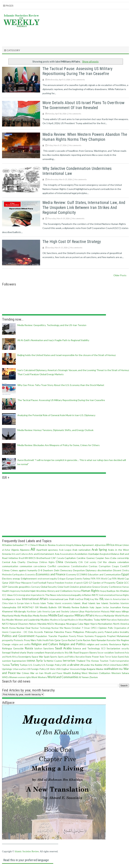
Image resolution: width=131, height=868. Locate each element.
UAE (64, 665)
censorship (123, 558)
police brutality (121, 632)
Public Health (43, 640)
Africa (110, 545)
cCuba (113, 558)
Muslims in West (76, 620)
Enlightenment (29, 579)
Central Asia (9, 562)
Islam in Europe (16, 603)
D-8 (40, 570)
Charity (21, 562)
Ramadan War (114, 640)
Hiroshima (41, 591)
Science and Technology (86, 648)
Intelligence (8, 599)
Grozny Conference (111, 587)
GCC (126, 583)
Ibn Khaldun (122, 591)
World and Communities (63, 677)
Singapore (84, 653)
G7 (90, 583)
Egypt (125, 574)
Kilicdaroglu (20, 611)
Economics (30, 575)
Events (78, 579)
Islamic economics (64, 603)
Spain (47, 657)
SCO (103, 649)
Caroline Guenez (86, 558)
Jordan (106, 607)
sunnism (6, 661)
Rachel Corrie (75, 640)
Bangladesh (105, 554)
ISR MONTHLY (26, 607)
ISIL (102, 599)
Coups (115, 566)
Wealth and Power (53, 673)
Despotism (79, 570)
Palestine (59, 632)
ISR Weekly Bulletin (46, 607)
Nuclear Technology (41, 628)
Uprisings (7, 669)
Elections (7, 579)
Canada (60, 558)
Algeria (15, 550)
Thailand (81, 661)
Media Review (40, 616)
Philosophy (91, 632)
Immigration (25, 595)
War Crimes (23, 673)
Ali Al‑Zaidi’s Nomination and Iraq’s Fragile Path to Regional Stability (53, 340)
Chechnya (32, 562)
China (59, 562)
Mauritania (8, 616)
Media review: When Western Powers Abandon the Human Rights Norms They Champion (85, 137)
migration (69, 616)
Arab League (65, 550)
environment (44, 579)
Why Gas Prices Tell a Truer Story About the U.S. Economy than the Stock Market (61, 385)
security (125, 649)
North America (121, 624)
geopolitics (25, 587)
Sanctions (49, 648)
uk (68, 665)
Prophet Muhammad (118, 636)
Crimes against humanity (24, 570)
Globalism (74, 587)
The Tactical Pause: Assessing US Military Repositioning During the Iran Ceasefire (77, 71)
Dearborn (48, 570)
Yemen (85, 677)
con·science (40, 566)
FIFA (93, 579)
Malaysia (105, 612)
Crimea (6, 570)
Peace (68, 632)
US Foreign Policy (36, 669)
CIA (81, 562)
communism (26, 566)
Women (13, 677)
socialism (109, 652)
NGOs (51, 624)
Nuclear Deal (23, 628)
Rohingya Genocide (13, 648)
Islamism (125, 603)
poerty (101, 632)
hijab (33, 591)
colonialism (123, 562)
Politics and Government (18, 636)
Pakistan (49, 632)
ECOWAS (82, 574)
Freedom (59, 583)
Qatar (58, 640)
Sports (54, 657)
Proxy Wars (30, 640)
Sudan (114, 657)
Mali (112, 611)
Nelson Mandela (38, 624)
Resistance (115, 644)
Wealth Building (72, 673)
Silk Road (74, 652)
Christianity (71, 562)
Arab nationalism (81, 550)
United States (116, 665)
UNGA (106, 665)
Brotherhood (43, 558)
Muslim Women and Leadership (23, 620)
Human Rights (90, 591)
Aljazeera (25, 550)
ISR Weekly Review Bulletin (73, 607)
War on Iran (37, 673)
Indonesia (66, 595)
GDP (5, 587)
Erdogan (62, 579)
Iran (72, 599)
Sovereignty (25, 657)
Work (34, 677)
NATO (5, 624)
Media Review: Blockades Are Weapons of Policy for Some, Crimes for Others (59, 445)
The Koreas (92, 661)
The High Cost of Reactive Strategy (72, 242)
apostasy (53, 550)
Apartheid (42, 550)
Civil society (90, 562)
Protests (18, 640)
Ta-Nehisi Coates (53, 661)
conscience (64, 566)
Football (42, 583)
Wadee (100, 669)
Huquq (103, 591)
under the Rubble (93, 665)
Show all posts (90, 61)
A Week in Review (46, 545)
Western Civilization (100, 673)
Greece (96, 587)
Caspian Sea (102, 558)
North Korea (9, 628)
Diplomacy (91, 570)
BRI (26, 558)
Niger (87, 624)
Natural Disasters (19, 624)
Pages (8, 6)
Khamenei (7, 611)
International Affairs (35, 599)
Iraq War (94, 599)
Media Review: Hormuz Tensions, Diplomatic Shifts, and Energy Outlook (55, 430)
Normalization (105, 624)
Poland (108, 632)
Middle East (56, 615)
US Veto (51, 669)
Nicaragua (60, 624)
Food (35, 583)
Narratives (112, 620)
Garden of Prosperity (104, 583)
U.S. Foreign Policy (51, 665)
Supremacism (19, 661)
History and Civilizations (60, 591)
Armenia (6, 554)
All (33, 549)
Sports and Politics (66, 657)
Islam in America (113, 599)
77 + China (30, 545)
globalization (86, 587)
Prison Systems (85, 636)
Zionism (94, 677)
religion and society (97, 644)
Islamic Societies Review (27, 851)
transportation (122, 661)
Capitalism (70, 558)
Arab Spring (99, 550)
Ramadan (101, 640)
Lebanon (74, 612)
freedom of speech (74, 583)
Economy (71, 574)
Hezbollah (25, 591)
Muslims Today (92, 620)
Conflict (52, 566)
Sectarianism (113, 648)
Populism (63, 636)
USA (58, 669)
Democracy (66, 570)
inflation (87, 595)
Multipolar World (113, 616)
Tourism (104, 661)
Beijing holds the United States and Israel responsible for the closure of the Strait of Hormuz (67, 355)
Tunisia (6, 665)
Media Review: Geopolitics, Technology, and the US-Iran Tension (52, 325)
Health (6, 591)
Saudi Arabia (63, 648)
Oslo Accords (36, 632)
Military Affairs (85, 615)
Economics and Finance (51, 574)
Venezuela (75, 669)
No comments (79, 80)
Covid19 (125, 566)
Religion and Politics (72, 644)
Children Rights (47, 562)
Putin (52, 640)
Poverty (72, 636)
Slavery (93, 652)
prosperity (8, 640)
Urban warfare (20, 669)
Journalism (115, 607)
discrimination (105, 570)
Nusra (67, 628)
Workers (42, 677)
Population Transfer (46, 636)
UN (82, 665)
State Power (92, 657)
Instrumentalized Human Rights (114, 595)
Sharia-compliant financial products (45, 652)
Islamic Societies (110, 603)
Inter (18, 599)
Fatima (86, 579)
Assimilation (81, 554)
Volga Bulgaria (88, 669)
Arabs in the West (118, 550)
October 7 (77, 628)
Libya (82, 611)
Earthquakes (19, 575)
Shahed (15, 652)
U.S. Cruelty (35, 665)
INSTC (95, 595)
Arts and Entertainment (41, 554)
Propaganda (100, 636)
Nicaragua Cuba (75, 624)
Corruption (105, 566)
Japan (98, 607)
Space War (37, 657)
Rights (125, 644)
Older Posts (120, 275)
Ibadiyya (111, 591)
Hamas (126, 587)
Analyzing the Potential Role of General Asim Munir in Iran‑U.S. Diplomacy (56, 415)
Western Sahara (120, 673)
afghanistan (100, 545)
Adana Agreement (84, 545)
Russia (29, 648)
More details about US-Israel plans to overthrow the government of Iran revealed (83, 105)
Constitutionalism (79, 566)
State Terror (105, 657)
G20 (86, 583)
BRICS (32, 558)
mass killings (122, 611)
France (50, 583)
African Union (122, 545)
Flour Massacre (23, 583)
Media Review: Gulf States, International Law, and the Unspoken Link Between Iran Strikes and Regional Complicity (84, 208)
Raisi (94, 640)
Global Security (49, 587)
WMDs (5, 677)
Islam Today (47, 603)
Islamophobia (9, 607)
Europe (70, 579)
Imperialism (36, 595)
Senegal (6, 652)
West (85, 673)
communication (10, 566)
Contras (93, 566)
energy (16, 579)
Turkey (15, 665)
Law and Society (60, 611)
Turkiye (24, 665)
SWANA (31, 661)
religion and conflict (21, 644)
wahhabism (111, 669)
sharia (23, 652)
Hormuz (77, 591)
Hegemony (15, 591)
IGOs (16, 595)
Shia (67, 653)
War (121, 669)
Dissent (117, 570)
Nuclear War (57, 628)
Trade (112, 661)
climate (112, 562)
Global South (63, 587)
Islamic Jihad (80, 603)
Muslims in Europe (59, 620)
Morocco (99, 616)
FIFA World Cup (104, 579)
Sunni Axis (123, 657)
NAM (104, 620)
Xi (80, 677)
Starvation (80, 657)
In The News (49, 595)
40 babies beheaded (13, 545)
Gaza (120, 582)
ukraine (74, 665)
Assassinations (67, 554)
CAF (53, 558)
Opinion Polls (106, 628)
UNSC (126, 665)
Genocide (13, 587)
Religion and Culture (45, 644)
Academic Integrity (65, 545)
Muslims (45, 620)
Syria (39, 661)
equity (54, 579)
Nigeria (94, 624)
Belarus (115, 554)
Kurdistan (32, 612)
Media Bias (27, 616)
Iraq (87, 599)
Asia (57, 554)
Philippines (78, 632)
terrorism (69, 661)
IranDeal (79, 599)
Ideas (10, 595)
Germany (36, 587)
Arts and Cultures (20, 554)
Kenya (126, 607)
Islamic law (94, 603)
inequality (76, 595)
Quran (64, 640)
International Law (59, 599)
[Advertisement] (67, 36)
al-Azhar (6, 550)
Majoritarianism (93, 612)
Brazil (21, 558)
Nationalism (123, 620)
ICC (4, 595)
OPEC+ (94, 628)
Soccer (101, 653)
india (59, 595)
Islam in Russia (32, 603)
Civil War (102, 562)
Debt (57, 570)
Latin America (44, 612)
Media (17, 616)
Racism (87, 640)
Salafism (38, 649)
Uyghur (65, 669)
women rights (25, 677)
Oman (87, 628)
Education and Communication (104, 574)
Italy (92, 607)
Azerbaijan (94, 554)
